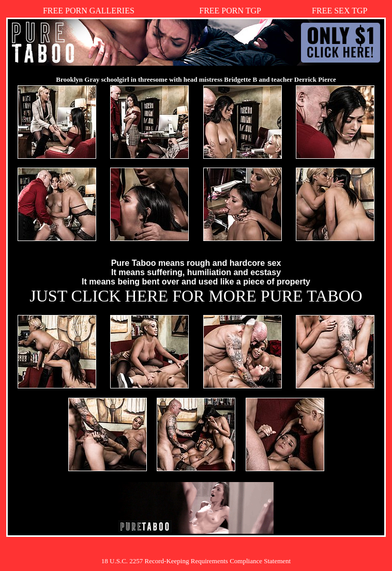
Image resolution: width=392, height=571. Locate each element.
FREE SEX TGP (340, 11)
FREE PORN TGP (230, 11)
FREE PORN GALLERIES (89, 11)
